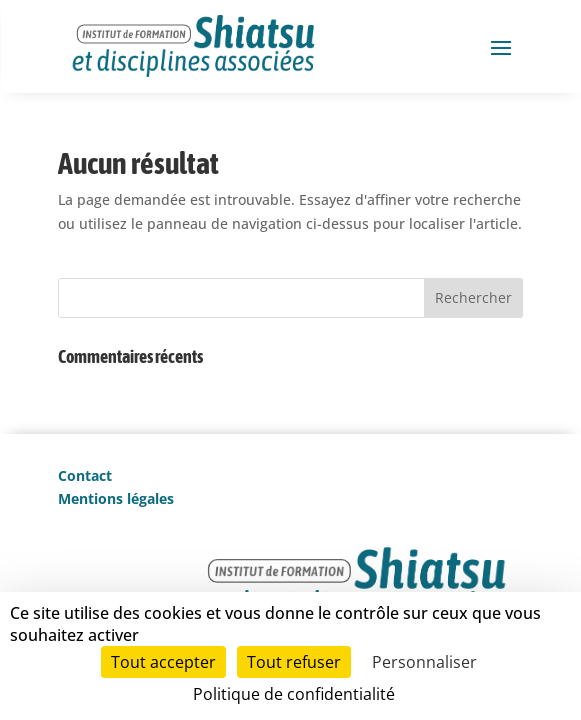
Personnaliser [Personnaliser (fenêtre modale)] (424, 662)
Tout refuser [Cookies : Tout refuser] (294, 662)
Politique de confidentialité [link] (294, 694)
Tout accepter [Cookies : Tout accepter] (163, 662)
